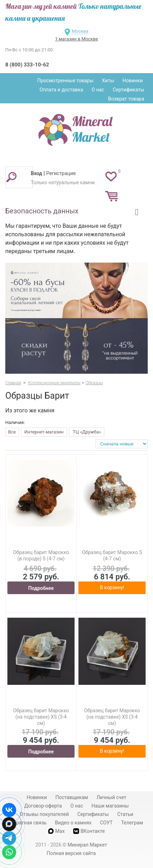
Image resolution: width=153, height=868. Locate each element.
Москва (80, 31)
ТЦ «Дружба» (87, 432)
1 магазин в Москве (76, 39)
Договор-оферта (43, 806)
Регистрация (61, 173)
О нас (98, 90)
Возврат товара (126, 99)
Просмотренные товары (65, 81)
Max (56, 831)
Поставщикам (72, 797)
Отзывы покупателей (44, 814)
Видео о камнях (73, 823)
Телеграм (132, 823)
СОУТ (106, 823)
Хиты (108, 81)
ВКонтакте (89, 831)
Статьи (125, 814)
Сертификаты (128, 90)
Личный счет (111, 797)
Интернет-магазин (44, 432)
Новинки (133, 81)
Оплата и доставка (62, 90)
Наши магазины (110, 806)
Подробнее (41, 588)
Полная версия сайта (71, 853)
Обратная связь (28, 823)
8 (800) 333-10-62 (27, 65)
